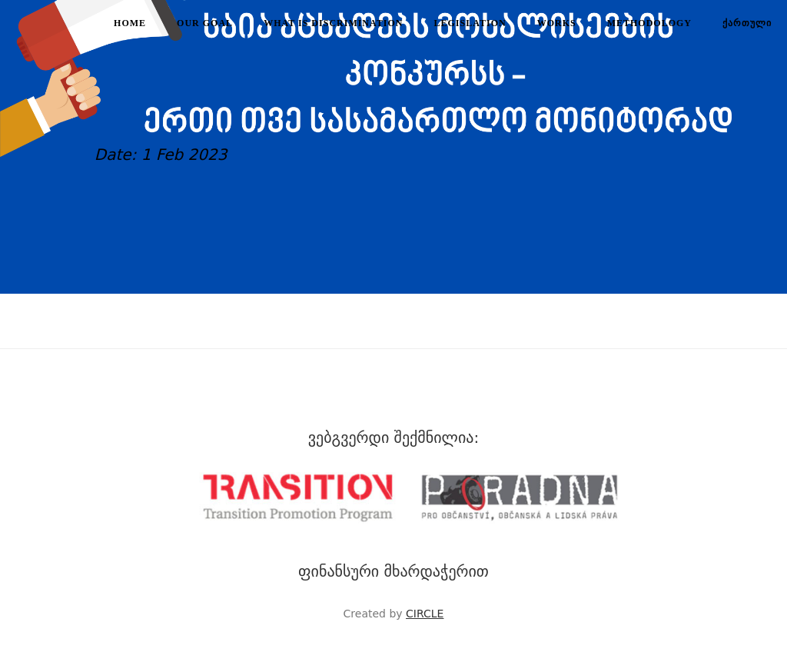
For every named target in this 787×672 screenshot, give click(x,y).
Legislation (470, 23)
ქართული (747, 23)
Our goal (205, 23)
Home (130, 23)
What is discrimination (333, 23)
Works (557, 23)
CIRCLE (425, 614)
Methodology (649, 23)
